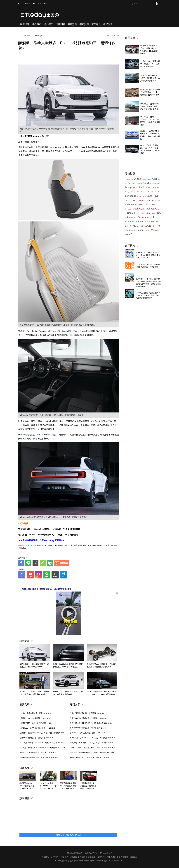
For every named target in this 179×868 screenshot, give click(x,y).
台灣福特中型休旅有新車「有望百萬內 (39, 757)
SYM (127, 226)
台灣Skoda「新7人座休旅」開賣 (37, 728)
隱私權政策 (112, 857)
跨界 (39, 545)
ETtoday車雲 (42, 15)
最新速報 (25, 24)
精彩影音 (108, 24)
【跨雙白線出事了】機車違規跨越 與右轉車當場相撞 (45, 589)
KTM (154, 226)
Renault (131, 213)
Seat (148, 213)
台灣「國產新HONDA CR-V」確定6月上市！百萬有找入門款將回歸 (150, 78)
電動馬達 (114, 545)
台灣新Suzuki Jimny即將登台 (35, 718)
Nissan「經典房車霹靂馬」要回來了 (38, 752)
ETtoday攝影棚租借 (143, 290)
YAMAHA (154, 221)
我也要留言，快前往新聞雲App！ (68, 835)
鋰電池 (106, 545)
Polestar (51, 545)
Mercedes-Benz (135, 204)
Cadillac (147, 183)
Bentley (132, 183)
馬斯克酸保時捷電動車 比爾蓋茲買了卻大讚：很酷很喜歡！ (68, 786)
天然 (89, 545)
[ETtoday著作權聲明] (61, 582)
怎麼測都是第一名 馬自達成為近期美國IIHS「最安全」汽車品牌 (88, 786)
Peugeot (149, 209)
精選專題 (96, 24)
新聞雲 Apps (43, 3)
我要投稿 (45, 857)
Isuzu (143, 192)
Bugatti (139, 183)
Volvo (44, 545)
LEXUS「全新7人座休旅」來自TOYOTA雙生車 (93, 748)
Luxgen (134, 200)
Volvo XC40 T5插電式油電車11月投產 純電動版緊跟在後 (68, 693)
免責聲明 (134, 857)
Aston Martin (147, 179)
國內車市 (37, 24)
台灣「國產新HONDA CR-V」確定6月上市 (91, 723)
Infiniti (137, 192)
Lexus (127, 200)
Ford (141, 187)
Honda (147, 188)
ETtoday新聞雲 (24, 3)
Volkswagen (136, 221)
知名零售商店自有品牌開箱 (146, 262)
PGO (141, 226)
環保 (66, 545)
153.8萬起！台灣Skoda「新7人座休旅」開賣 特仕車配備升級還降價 (150, 106)
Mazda (150, 200)
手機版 (34, 3)
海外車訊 (49, 24)
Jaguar (150, 192)
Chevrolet (156, 183)
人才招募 (55, 857)
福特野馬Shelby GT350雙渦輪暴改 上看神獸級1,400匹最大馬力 (28, 786)
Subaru (142, 217)
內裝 (75, 545)
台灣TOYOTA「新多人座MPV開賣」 (38, 723)
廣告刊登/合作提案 (78, 857)
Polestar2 (59, 545)
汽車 (28, 545)
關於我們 (65, 857)
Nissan (129, 209)
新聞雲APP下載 (91, 853)
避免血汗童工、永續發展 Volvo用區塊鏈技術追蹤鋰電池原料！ (101, 665)
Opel (135, 209)
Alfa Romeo (129, 179)
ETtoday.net (82, 861)
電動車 (33, 545)
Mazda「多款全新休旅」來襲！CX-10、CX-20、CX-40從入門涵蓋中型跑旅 (102, 693)
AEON (147, 226)
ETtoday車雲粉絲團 (157, 3)
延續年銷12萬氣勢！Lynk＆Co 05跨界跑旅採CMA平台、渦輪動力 (68, 665)
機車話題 (72, 24)
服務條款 (101, 857)
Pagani (141, 209)
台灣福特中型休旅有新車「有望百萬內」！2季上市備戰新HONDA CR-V (150, 92)
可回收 (100, 545)
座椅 (80, 545)
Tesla (156, 217)
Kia (156, 192)
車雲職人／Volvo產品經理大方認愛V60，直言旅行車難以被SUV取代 (34, 693)
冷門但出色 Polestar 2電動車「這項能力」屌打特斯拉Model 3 (34, 665)
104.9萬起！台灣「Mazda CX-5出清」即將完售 (42, 743)
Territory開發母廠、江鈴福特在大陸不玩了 (91, 757)
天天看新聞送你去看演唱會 (146, 250)
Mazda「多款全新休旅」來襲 (35, 713)
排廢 (71, 545)
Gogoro (140, 230)
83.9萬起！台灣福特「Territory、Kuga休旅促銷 (42, 748)
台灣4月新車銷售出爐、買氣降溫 (37, 738)
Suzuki (149, 218)
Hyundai (130, 192)
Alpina (138, 179)
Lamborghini (141, 196)
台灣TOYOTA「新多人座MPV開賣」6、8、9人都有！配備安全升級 (150, 64)
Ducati (148, 230)
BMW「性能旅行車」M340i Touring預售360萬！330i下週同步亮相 (48, 786)
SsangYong (133, 218)
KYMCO (134, 226)
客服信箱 (91, 857)
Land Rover (153, 196)
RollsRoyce (140, 213)
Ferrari (136, 188)
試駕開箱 (60, 24)
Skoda (154, 213)
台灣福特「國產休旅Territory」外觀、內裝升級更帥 (44, 733)
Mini (146, 205)
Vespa (133, 230)
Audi (154, 179)
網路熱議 (84, 24)
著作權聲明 (123, 857)
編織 (85, 545)
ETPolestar (23, 548)
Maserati (142, 200)
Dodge (129, 187)
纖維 (94, 545)
